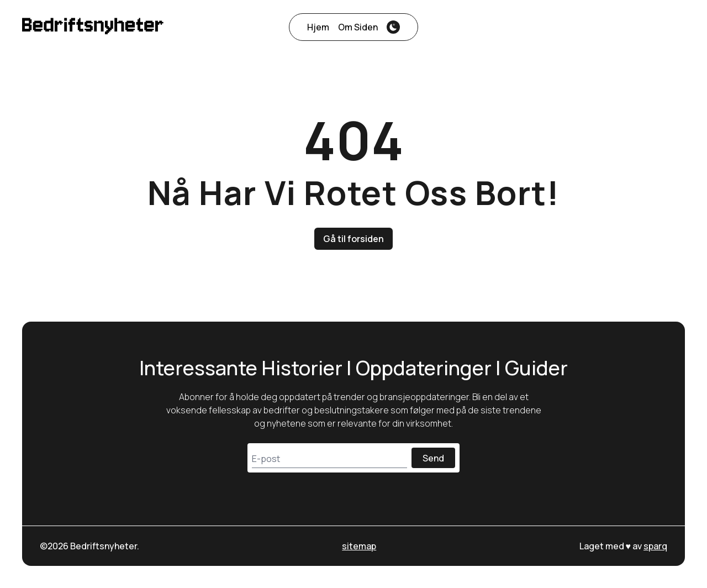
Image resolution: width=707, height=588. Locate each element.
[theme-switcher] (393, 27)
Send (433, 458)
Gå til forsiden (353, 239)
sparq (655, 546)
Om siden (358, 27)
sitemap (359, 546)
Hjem (318, 27)
